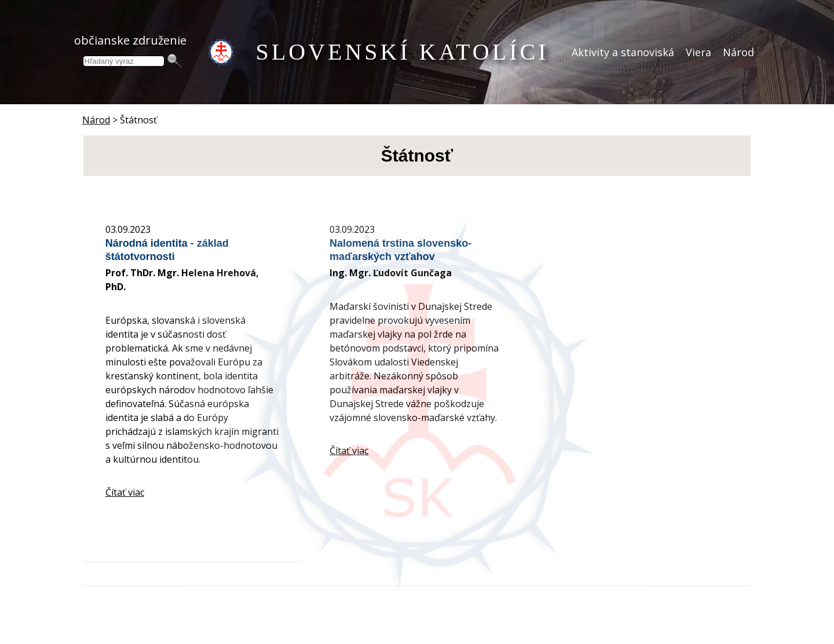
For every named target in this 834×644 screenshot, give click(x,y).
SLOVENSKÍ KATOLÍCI (403, 52)
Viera (698, 52)
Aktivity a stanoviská (623, 52)
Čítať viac (125, 492)
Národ (738, 52)
